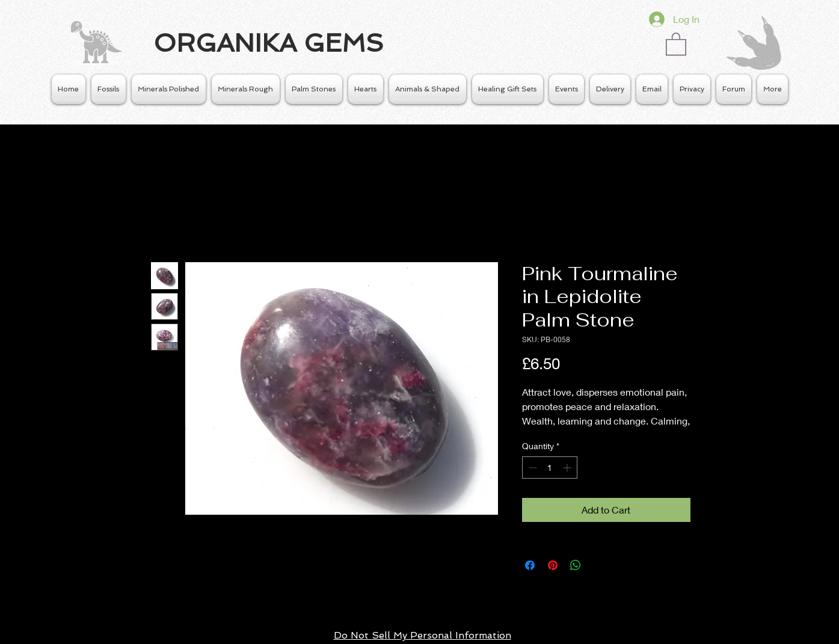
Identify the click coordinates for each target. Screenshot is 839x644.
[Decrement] (531, 468)
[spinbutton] (550, 468)
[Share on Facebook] (530, 565)
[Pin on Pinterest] (553, 565)
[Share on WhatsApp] (576, 565)
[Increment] (568, 468)
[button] (676, 43)
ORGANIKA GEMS (269, 43)
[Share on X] (598, 565)
